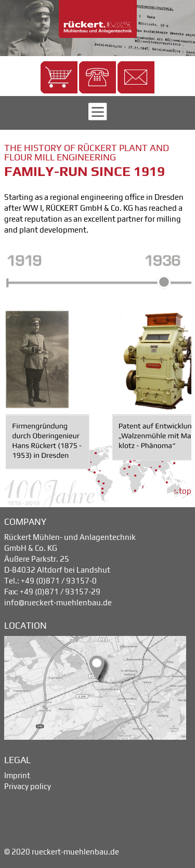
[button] (59, 77)
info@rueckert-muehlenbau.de (58, 602)
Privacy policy (28, 786)
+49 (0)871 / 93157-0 (59, 581)
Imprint (17, 775)
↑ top (182, 491)
